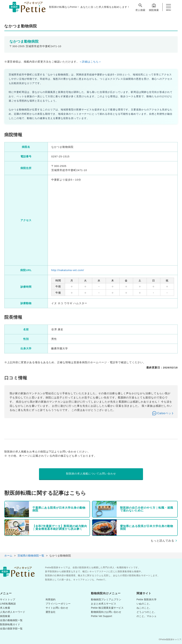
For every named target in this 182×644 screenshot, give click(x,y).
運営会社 (51, 612)
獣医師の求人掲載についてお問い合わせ (91, 474)
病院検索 (154, 7)
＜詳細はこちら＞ (90, 62)
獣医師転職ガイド (10, 624)
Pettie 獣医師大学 (147, 599)
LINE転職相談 (8, 604)
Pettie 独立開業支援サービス (107, 608)
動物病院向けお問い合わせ (106, 612)
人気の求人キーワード (13, 612)
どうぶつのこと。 (147, 612)
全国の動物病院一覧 (11, 620)
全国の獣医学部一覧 (11, 629)
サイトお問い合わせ (57, 608)
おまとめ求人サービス (104, 604)
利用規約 (51, 599)
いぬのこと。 (144, 604)
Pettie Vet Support (102, 616)
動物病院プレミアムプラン (106, 599)
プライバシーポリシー (58, 604)
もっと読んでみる (162, 541)
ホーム (8, 556)
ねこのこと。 (144, 608)
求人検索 (140, 7)
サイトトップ (8, 599)
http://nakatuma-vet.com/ (68, 270)
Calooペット (166, 413)
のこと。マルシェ (147, 616)
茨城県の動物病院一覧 (31, 556)
